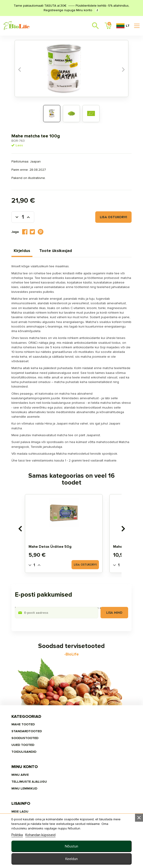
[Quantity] (42, 595)
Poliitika (28, 835)
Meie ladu (31, 796)
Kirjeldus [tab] (33, 249)
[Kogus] (34, 215)
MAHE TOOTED (34, 745)
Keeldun (71, 859)
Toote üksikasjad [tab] (67, 249)
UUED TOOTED (34, 766)
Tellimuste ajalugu (89, 752)
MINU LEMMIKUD (84, 759)
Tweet (43, 230)
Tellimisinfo (33, 803)
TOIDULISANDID (35, 773)
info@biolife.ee (88, 807)
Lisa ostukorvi (102, 215)
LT (123, 26)
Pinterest (52, 230)
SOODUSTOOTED (36, 759)
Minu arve (80, 745)
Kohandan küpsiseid (51, 835)
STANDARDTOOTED (38, 752)
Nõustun (71, 846)
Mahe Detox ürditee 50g (58, 577)
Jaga (36, 230)
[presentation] (28, 559)
